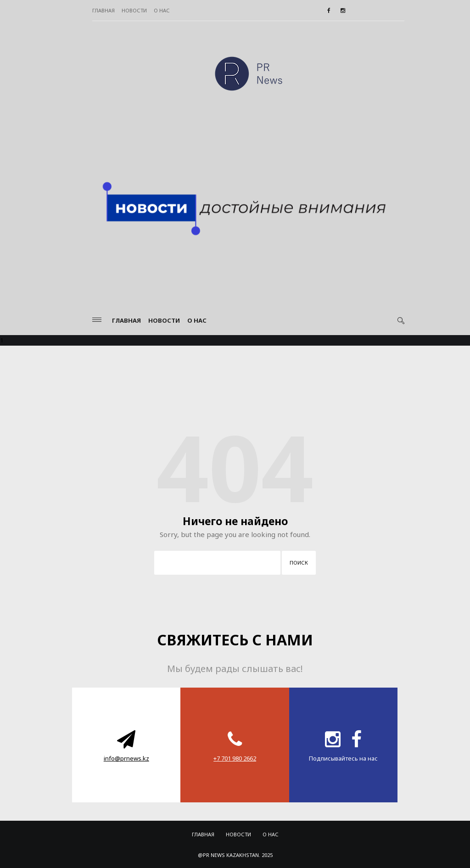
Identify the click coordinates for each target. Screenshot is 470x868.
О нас (162, 10)
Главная (104, 10)
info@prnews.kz (126, 758)
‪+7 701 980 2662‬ (235, 758)
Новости (134, 10)
